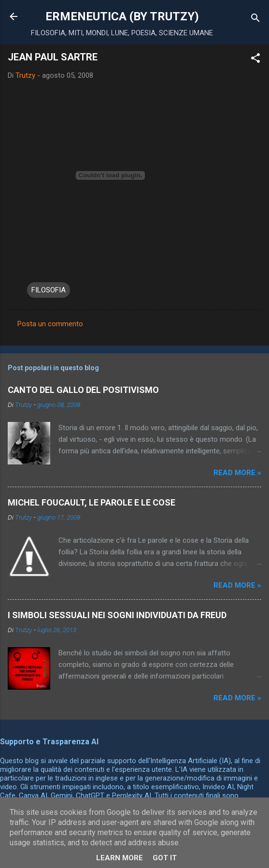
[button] (255, 60)
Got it (165, 858)
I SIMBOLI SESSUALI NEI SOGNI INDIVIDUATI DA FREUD (117, 615)
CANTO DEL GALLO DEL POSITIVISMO (83, 390)
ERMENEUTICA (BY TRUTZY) (122, 16)
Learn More (120, 858)
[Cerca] (255, 20)
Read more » (237, 473)
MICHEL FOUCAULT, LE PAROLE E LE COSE (92, 502)
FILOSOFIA (49, 290)
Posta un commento (50, 324)
